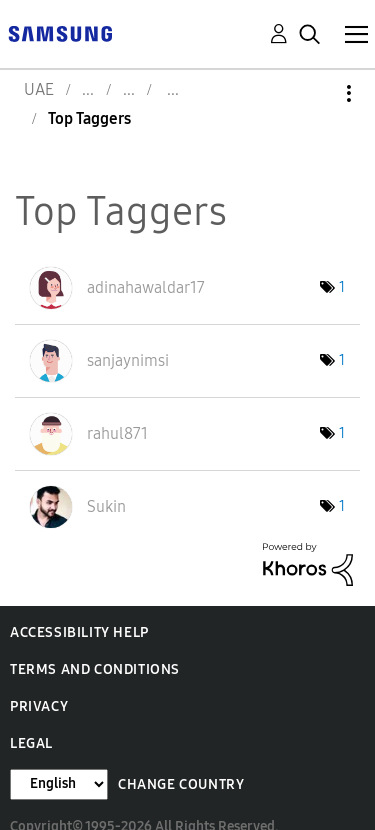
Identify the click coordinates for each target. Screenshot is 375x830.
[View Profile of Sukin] (106, 506)
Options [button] (315, 93)
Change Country (181, 784)
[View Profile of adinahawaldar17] (146, 287)
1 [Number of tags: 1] (342, 287)
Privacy (39, 706)
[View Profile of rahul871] (117, 433)
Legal (31, 743)
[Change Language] (59, 784)
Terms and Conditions (95, 669)
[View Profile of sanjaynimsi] (128, 360)
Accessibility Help (79, 632)
